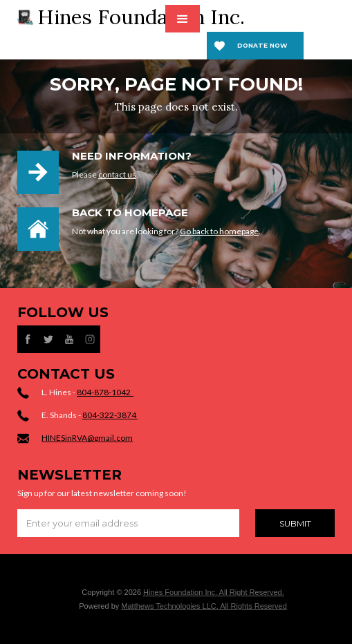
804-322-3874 (110, 415)
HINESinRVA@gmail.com (87, 438)
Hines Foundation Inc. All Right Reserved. (214, 592)
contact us (117, 174)
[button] (183, 19)
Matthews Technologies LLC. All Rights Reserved (204, 606)
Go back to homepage (219, 231)
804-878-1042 (105, 392)
